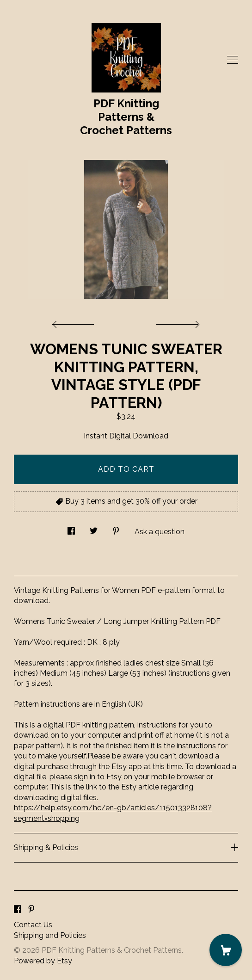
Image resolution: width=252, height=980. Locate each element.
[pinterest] (31, 909)
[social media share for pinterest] (116, 529)
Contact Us (33, 925)
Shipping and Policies (50, 935)
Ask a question (160, 532)
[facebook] (18, 909)
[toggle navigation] (233, 60)
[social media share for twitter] (94, 529)
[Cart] (226, 950)
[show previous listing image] (75, 322)
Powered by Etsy (43, 961)
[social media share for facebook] (71, 529)
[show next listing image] (177, 322)
